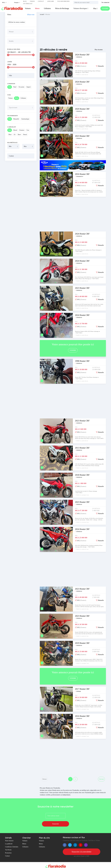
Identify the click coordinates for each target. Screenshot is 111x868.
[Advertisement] (21, 176)
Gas (28, 130)
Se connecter (105, 2)
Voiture (10, 98)
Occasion (21, 87)
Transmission (12, 116)
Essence (22, 130)
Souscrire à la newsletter (82, 847)
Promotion (8, 848)
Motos (37, 8)
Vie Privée (8, 845)
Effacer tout (31, 15)
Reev (19, 135)
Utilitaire (23, 98)
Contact (41, 1)
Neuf (15, 87)
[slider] (8, 55)
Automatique (25, 119)
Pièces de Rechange (62, 8)
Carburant (12, 127)
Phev (10, 135)
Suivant (101, 780)
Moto (17, 98)
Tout (10, 87)
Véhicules (47, 14)
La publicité (9, 839)
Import (29, 87)
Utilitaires (47, 8)
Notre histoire (9, 836)
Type (9, 95)
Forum (32, 1)
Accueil (42, 14)
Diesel (15, 130)
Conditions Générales (12, 842)
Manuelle (16, 119)
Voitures (28, 8)
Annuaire (51, 1)
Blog (25, 1)
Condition (11, 84)
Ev (15, 135)
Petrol (25, 135)
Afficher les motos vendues (17, 22)
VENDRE (105, 9)
